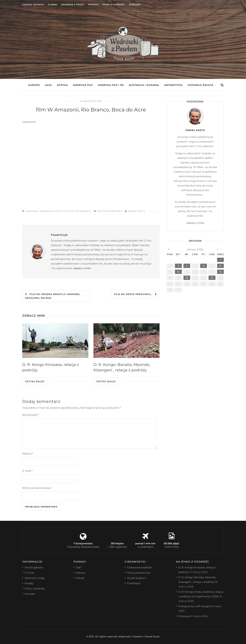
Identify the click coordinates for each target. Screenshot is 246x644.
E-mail (27, 471)
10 (178, 272)
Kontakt (135, 5)
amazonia (47, 211)
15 (220, 272)
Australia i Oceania (144, 85)
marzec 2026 (195, 249)
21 (212, 278)
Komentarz (31, 415)
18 (187, 278)
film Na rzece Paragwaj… (135, 294)
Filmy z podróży (114, 5)
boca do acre (64, 211)
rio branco (83, 211)
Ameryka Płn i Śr (111, 85)
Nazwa (28, 454)
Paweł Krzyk (136, 211)
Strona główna (33, 5)
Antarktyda (173, 85)
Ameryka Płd (83, 85)
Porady (93, 5)
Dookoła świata (201, 85)
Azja (48, 85)
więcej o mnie (82, 268)
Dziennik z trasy (73, 5)
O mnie (53, 5)
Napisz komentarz (110, 211)
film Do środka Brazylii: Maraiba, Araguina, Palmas (53, 296)
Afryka (62, 85)
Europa (34, 85)
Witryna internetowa (36, 488)
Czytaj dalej (35, 381)
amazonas (32, 211)
